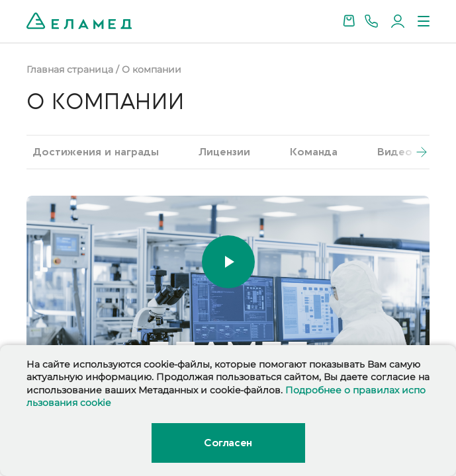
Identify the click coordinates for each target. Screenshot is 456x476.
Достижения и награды (96, 152)
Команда (314, 152)
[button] (410, 152)
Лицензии (224, 152)
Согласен (228, 443)
